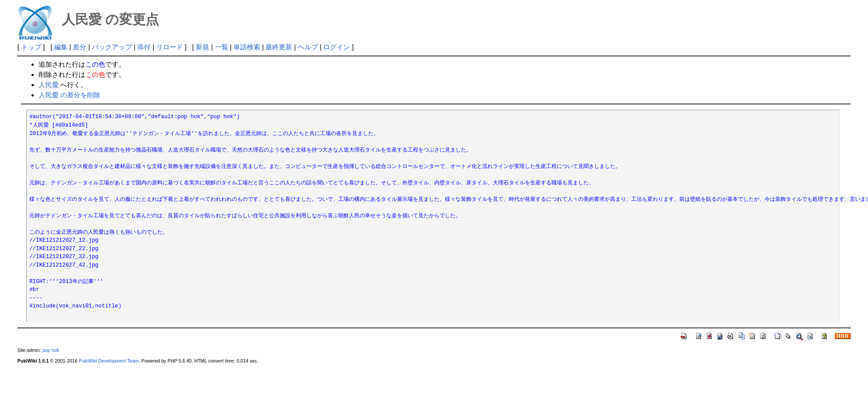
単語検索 (247, 47)
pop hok (51, 350)
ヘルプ (308, 47)
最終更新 (279, 47)
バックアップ (112, 47)
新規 (202, 47)
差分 (79, 47)
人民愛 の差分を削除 (69, 95)
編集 (61, 47)
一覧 (222, 47)
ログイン (337, 47)
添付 (144, 47)
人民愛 (49, 85)
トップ (31, 47)
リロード (170, 47)
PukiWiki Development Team (109, 361)
